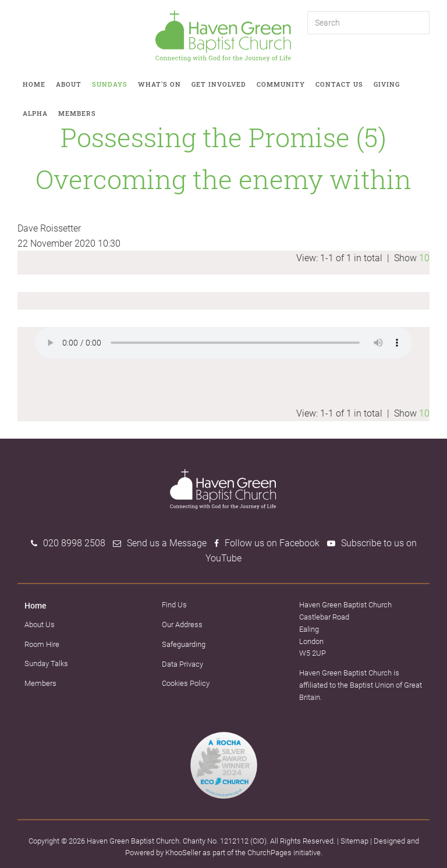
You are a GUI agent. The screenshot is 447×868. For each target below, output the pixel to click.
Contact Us (339, 84)
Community (281, 84)
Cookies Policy (186, 683)
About (69, 84)
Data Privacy (182, 664)
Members (77, 113)
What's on (159, 84)
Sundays (110, 84)
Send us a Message (167, 543)
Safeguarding (184, 644)
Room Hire (42, 644)
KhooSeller (183, 853)
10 (424, 258)
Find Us (174, 605)
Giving (387, 84)
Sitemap (354, 841)
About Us (40, 625)
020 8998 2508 (74, 543)
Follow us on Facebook (272, 543)
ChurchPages (269, 853)
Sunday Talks (46, 664)
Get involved (219, 84)
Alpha (35, 113)
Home (34, 84)
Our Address (182, 625)
